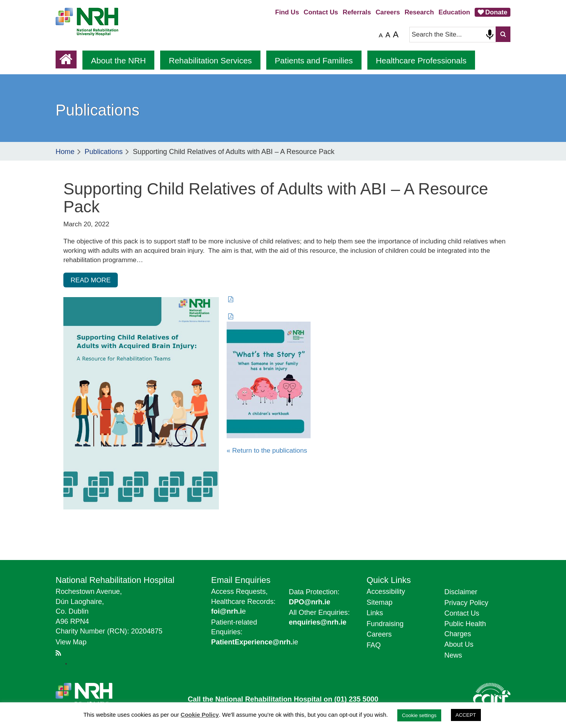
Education (454, 12)
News (453, 655)
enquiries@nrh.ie (318, 622)
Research (419, 12)
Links (375, 613)
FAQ (374, 645)
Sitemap (380, 602)
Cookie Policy (200, 715)
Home (65, 152)
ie (255, 642)
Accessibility (386, 591)
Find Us (287, 12)
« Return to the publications (267, 451)
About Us (459, 644)
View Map (71, 642)
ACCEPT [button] (466, 715)
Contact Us (321, 12)
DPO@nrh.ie (310, 602)
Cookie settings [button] (419, 715)
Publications (104, 152)
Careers (388, 12)
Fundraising (385, 624)
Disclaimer (461, 592)
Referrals (357, 12)
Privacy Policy (466, 603)
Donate (496, 12)
